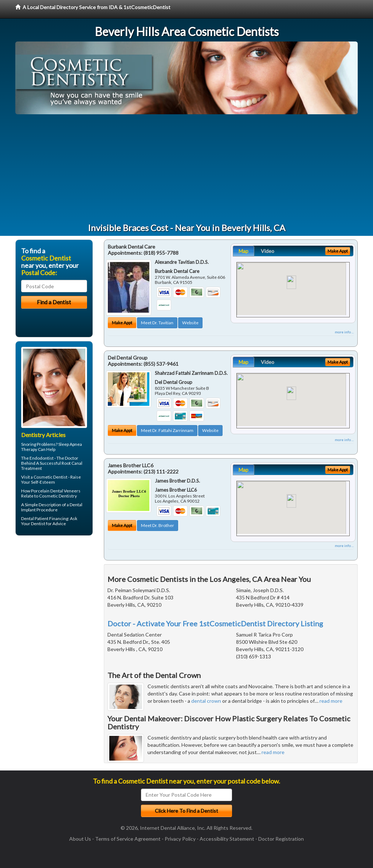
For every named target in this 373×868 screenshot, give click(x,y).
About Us (80, 839)
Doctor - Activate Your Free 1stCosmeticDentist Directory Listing (215, 623)
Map (244, 251)
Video (268, 251)
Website (190, 323)
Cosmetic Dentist (50, 477)
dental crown (206, 701)
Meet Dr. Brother (158, 525)
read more (331, 701)
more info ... (344, 332)
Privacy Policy (180, 839)
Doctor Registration (281, 839)
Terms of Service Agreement (128, 839)
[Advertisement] (186, 169)
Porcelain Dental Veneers (56, 491)
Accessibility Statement (227, 839)
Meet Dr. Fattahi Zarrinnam (167, 430)
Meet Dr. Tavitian (157, 323)
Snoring (29, 444)
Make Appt (122, 323)
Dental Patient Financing (45, 518)
